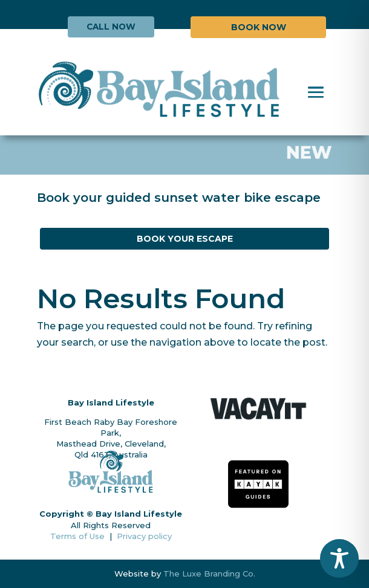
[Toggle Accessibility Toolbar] (339, 558)
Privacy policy (144, 536)
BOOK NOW (259, 27)
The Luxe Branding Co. (209, 573)
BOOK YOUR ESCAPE (185, 239)
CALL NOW (111, 27)
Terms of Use (80, 536)
